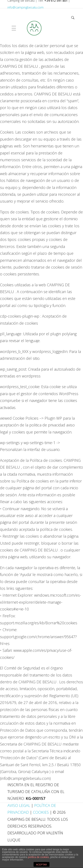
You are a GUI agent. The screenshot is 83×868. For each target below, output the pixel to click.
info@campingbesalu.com (25, 7)
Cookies (41, 812)
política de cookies (38, 857)
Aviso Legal (19, 805)
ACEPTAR (41, 865)
